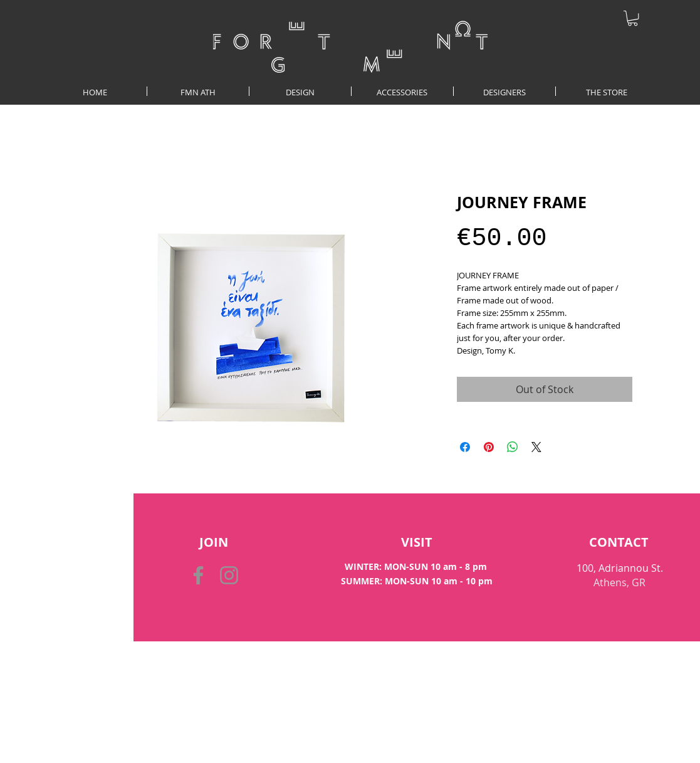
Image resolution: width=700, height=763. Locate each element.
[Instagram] (229, 575)
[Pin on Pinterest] (489, 447)
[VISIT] (417, 542)
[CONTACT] (619, 542)
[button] (633, 18)
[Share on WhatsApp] (513, 447)
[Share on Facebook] (465, 447)
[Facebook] (198, 575)
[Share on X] (536, 447)
